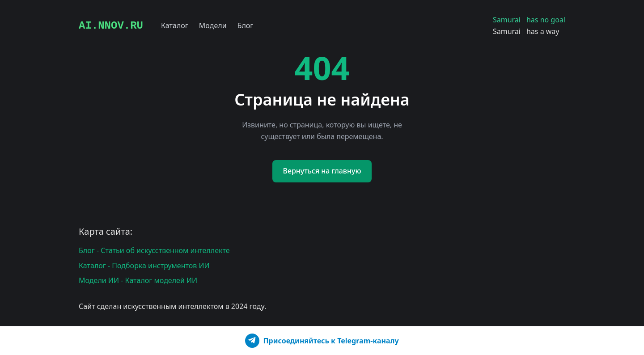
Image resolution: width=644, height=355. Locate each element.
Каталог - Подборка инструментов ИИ (144, 266)
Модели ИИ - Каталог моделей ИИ (138, 280)
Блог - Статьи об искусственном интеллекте (154, 250)
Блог (246, 25)
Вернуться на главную (322, 171)
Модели (213, 25)
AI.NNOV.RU (111, 26)
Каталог (175, 25)
